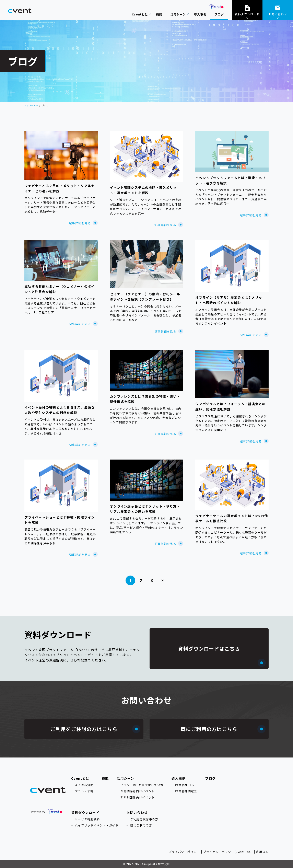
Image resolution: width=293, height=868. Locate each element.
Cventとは (80, 778)
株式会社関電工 (186, 791)
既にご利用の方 (141, 825)
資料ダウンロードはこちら (222, 656)
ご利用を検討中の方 (144, 819)
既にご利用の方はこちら (223, 729)
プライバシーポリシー (184, 852)
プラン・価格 (84, 791)
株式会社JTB (185, 785)
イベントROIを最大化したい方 (142, 785)
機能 (105, 778)
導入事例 (179, 778)
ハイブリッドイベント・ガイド (97, 825)
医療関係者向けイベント (138, 791)
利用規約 (262, 852)
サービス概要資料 (87, 819)
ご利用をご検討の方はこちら (95, 729)
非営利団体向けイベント (138, 797)
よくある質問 (84, 785)
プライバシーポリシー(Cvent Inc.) (228, 852)
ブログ (210, 778)
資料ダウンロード (247, 14)
